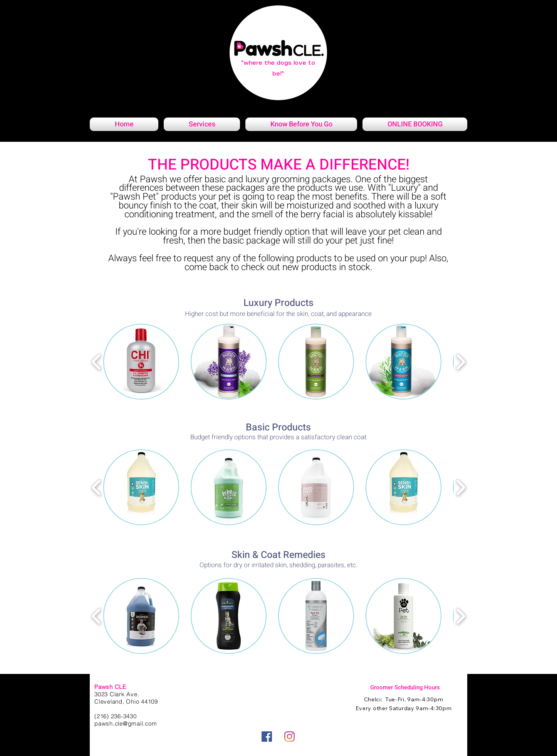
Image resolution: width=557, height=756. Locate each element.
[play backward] (96, 362)
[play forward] (461, 362)
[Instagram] (289, 737)
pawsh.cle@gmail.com (126, 723)
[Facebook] (267, 737)
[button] (141, 362)
